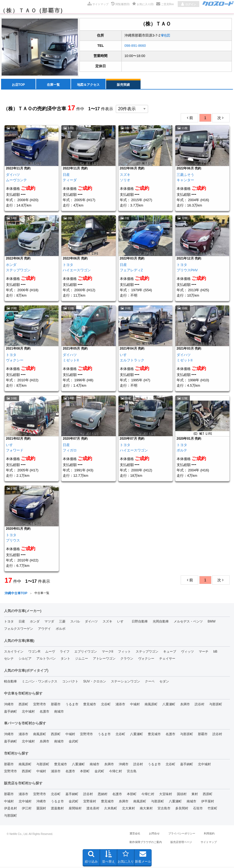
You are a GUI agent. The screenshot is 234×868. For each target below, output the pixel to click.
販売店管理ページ (181, 843)
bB (215, 653)
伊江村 (27, 809)
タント (65, 660)
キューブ (170, 653)
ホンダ (35, 622)
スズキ (107, 622)
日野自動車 (140, 622)
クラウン (127, 660)
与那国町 (11, 817)
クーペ (150, 682)
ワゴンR (34, 653)
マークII (108, 653)
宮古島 (132, 772)
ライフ (65, 653)
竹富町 (212, 809)
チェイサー (167, 660)
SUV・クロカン (95, 682)
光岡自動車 (161, 622)
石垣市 (198, 809)
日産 (22, 622)
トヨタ (9, 622)
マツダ (49, 622)
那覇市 (56, 705)
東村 (195, 795)
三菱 (62, 622)
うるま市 (72, 705)
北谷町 (106, 705)
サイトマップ (209, 843)
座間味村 (75, 809)
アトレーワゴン (104, 660)
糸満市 (185, 705)
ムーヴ (50, 653)
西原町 (23, 705)
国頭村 (182, 795)
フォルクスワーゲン (19, 630)
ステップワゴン (147, 653)
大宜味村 (166, 795)
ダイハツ (91, 622)
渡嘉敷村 (57, 809)
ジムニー (82, 660)
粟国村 (41, 809)
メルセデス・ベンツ (188, 622)
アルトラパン (46, 660)
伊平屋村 (208, 802)
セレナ (9, 660)
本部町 (85, 772)
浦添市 (120, 705)
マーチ (204, 653)
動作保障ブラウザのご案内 (146, 843)
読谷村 (200, 705)
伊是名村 (11, 809)
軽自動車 (11, 682)
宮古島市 (164, 809)
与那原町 (216, 705)
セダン (164, 682)
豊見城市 (90, 705)
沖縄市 (9, 705)
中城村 (135, 705)
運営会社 (135, 835)
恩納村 (103, 795)
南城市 (59, 713)
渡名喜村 (93, 809)
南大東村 (146, 809)
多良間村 (182, 809)
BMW (212, 622)
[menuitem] (19, 85)
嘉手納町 (11, 713)
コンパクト (70, 682)
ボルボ (61, 630)
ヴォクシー (146, 660)
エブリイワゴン (86, 653)
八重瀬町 (169, 705)
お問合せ (154, 835)
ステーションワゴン (125, 682)
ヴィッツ (187, 653)
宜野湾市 (40, 705)
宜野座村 (90, 802)
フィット (124, 653)
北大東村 (128, 809)
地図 (166, 36)
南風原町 (151, 705)
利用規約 (209, 835)
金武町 (74, 742)
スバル (75, 622)
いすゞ (122, 622)
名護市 (44, 713)
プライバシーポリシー (182, 835)
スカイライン (14, 653)
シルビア (25, 660)
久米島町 (111, 809)
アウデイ (44, 630)
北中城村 (28, 713)
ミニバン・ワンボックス (40, 682)
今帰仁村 (116, 772)
